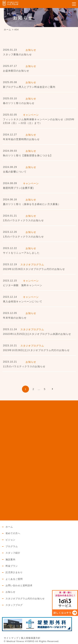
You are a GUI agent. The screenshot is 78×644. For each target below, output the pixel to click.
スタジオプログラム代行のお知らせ (25, 599)
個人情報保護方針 (31, 638)
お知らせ (10, 592)
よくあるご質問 (14, 579)
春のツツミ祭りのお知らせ (19, 103)
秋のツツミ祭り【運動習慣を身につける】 (28, 155)
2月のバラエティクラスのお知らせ (23, 220)
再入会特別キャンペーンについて (23, 301)
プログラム (12, 546)
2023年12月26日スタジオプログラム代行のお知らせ (34, 269)
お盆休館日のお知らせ (16, 71)
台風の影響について (15, 172)
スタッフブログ (14, 605)
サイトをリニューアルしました (21, 253)
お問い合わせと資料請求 (19, 586)
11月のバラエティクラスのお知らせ (24, 366)
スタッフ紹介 (13, 553)
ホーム (9, 527)
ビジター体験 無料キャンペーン (23, 285)
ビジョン (10, 540)
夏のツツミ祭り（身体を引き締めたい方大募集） (32, 204)
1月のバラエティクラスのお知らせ (23, 237)
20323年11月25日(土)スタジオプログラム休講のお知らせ (37, 334)
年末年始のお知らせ (15, 318)
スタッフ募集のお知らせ (17, 54)
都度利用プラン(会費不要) (18, 188)
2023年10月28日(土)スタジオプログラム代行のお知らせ (36, 350)
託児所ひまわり (14, 572)
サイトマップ (11, 638)
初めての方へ (13, 533)
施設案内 (10, 560)
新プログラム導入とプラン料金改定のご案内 (29, 87)
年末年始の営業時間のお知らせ (21, 139)
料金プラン (12, 566)
